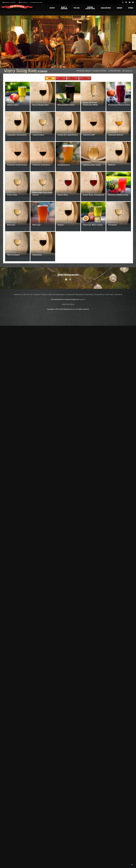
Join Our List (28, 294)
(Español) (79, 294)
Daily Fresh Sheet (68, 304)
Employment (71, 294)
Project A (82, 299)
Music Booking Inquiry (57, 294)
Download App (36, 2)
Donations (119, 294)
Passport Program (41, 294)
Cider (85, 78)
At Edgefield (42, 71)
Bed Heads (23, 2)
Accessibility (100, 294)
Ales (61, 78)
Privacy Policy (89, 294)
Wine (73, 78)
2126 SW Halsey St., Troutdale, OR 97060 (92, 71)
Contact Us (127, 71)
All (50, 78)
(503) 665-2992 (114, 71)
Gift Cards (109, 294)
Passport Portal (9, 2)
